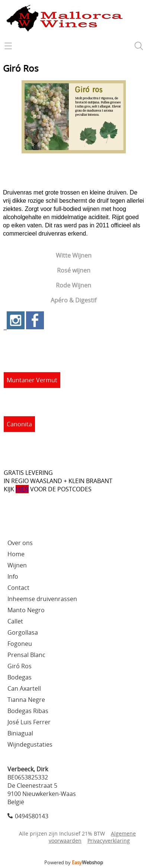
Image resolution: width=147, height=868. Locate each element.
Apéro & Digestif (73, 300)
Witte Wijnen (74, 255)
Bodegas (20, 677)
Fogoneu (20, 644)
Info (13, 576)
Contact (18, 588)
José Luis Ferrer (29, 722)
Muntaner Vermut (32, 380)
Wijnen (17, 565)
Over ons (20, 543)
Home (16, 554)
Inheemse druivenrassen (42, 599)
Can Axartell (24, 688)
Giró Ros (20, 666)
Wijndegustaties (30, 744)
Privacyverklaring (109, 841)
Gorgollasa (23, 632)
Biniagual (20, 733)
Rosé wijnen (74, 270)
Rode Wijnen (73, 285)
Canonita (19, 424)
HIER (22, 489)
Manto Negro (26, 610)
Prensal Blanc (26, 655)
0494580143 (32, 816)
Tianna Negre (26, 700)
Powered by (74, 862)
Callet (15, 621)
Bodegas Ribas (28, 711)
